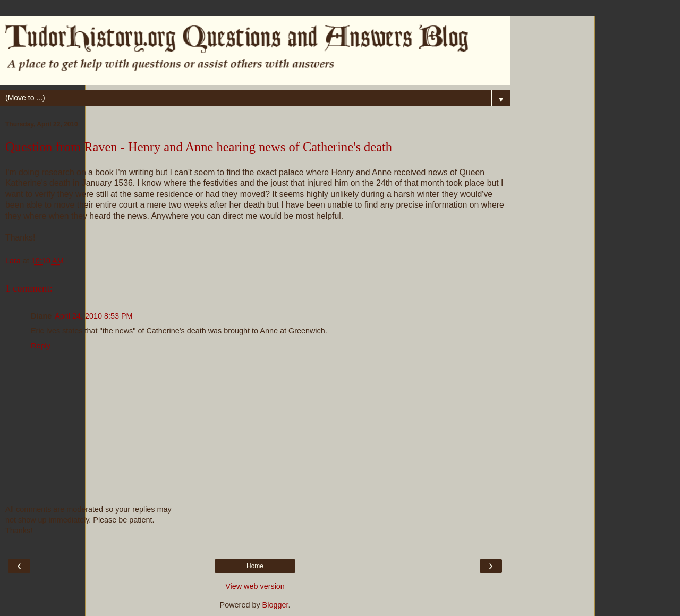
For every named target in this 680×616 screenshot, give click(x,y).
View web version (255, 586)
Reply (41, 346)
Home (255, 566)
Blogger (275, 605)
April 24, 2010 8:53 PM (93, 316)
